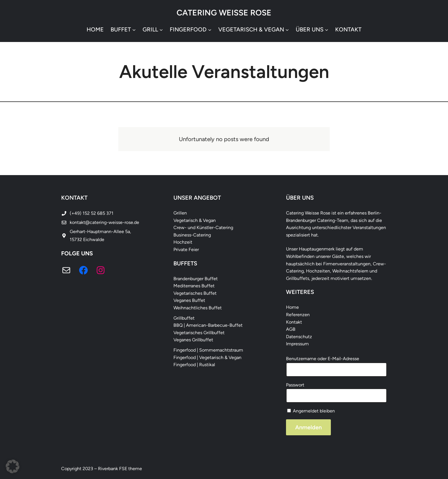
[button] (13, 466)
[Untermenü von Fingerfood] (210, 29)
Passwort (295, 385)
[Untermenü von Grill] (161, 29)
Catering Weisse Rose (224, 13)
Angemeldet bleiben (311, 411)
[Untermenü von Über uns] (327, 29)
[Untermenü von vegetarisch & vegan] (287, 29)
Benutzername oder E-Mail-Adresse (323, 359)
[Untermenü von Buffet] (134, 29)
